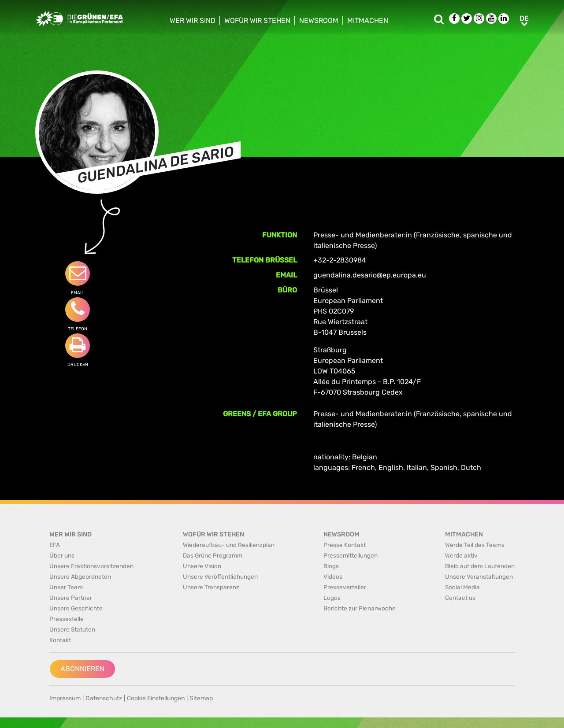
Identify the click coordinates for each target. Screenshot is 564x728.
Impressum (65, 698)
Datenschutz (104, 698)
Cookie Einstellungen (156, 698)
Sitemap (201, 698)
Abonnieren (82, 669)
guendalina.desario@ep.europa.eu (370, 275)
